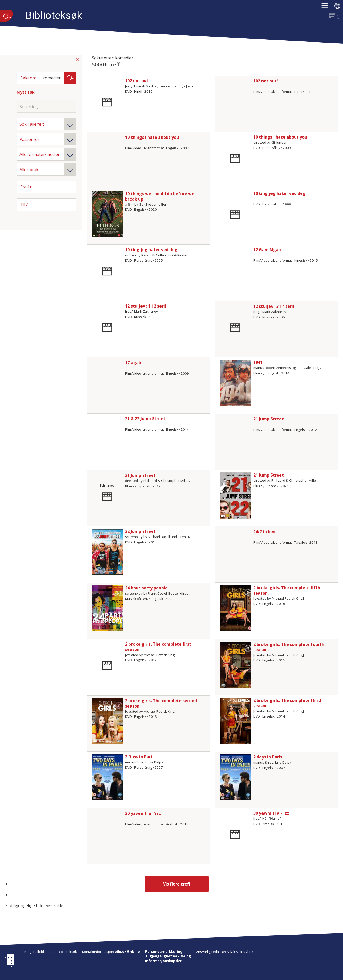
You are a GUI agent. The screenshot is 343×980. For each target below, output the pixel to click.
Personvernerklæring (164, 952)
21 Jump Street (269, 419)
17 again (134, 363)
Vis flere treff (177, 884)
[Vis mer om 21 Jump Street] (235, 496)
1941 (258, 362)
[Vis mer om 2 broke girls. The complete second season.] (107, 721)
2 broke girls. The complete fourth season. (289, 647)
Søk (70, 78)
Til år (25, 205)
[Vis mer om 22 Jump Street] (107, 552)
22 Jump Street (140, 531)
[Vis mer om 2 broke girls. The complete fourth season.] (235, 665)
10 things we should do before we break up (160, 196)
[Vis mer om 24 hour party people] (107, 608)
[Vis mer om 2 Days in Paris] (107, 777)
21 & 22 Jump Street (145, 419)
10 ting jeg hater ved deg (279, 193)
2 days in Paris (268, 757)
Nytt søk (26, 92)
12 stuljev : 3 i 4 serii (274, 306)
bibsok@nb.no (127, 952)
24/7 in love (265, 532)
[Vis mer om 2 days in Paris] (235, 777)
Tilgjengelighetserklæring (168, 956)
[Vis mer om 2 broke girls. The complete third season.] (235, 721)
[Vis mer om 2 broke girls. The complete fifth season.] (235, 608)
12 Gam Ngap (267, 250)
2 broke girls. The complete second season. (161, 703)
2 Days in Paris (140, 757)
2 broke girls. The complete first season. (158, 647)
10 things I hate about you (152, 137)
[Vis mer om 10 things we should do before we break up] (107, 214)
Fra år (26, 187)
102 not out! (137, 81)
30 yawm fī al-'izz (143, 813)
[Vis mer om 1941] (235, 383)
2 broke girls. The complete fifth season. (287, 590)
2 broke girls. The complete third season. (287, 703)
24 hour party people (146, 588)
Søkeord (28, 78)
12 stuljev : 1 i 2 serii (146, 306)
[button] (327, 7)
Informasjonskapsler (163, 961)
